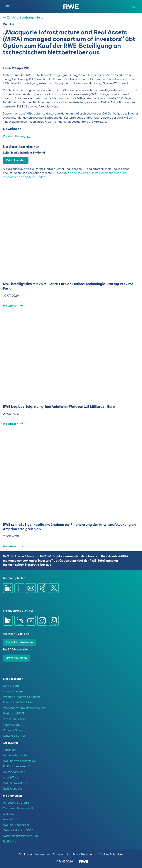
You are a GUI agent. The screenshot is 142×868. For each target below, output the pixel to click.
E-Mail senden (16, 160)
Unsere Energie (13, 691)
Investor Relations (15, 719)
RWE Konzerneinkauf (16, 766)
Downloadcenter (14, 772)
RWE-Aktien (11, 842)
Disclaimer (26, 854)
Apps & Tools (11, 778)
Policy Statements (84, 854)
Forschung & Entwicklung (19, 702)
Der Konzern (11, 686)
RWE (6, 556)
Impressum (43, 854)
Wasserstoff (11, 819)
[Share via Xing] (42, 588)
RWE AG (46, 556)
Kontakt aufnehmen (20, 642)
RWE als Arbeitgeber (16, 825)
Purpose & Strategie (16, 803)
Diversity (9, 814)
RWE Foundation (14, 789)
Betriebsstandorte (15, 755)
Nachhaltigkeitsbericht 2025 (22, 836)
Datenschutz (61, 854)
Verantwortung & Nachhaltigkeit (24, 708)
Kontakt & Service (14, 736)
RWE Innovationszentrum (19, 761)
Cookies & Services (111, 854)
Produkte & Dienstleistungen (21, 697)
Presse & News (25, 556)
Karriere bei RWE (14, 714)
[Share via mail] (31, 588)
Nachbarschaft (13, 725)
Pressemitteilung (14, 136)
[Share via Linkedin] (8, 588)
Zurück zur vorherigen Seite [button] (25, 18)
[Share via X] (54, 588)
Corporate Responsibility (19, 808)
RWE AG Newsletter (16, 783)
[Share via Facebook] (19, 588)
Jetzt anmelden (17, 658)
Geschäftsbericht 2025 (18, 830)
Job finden (10, 750)
